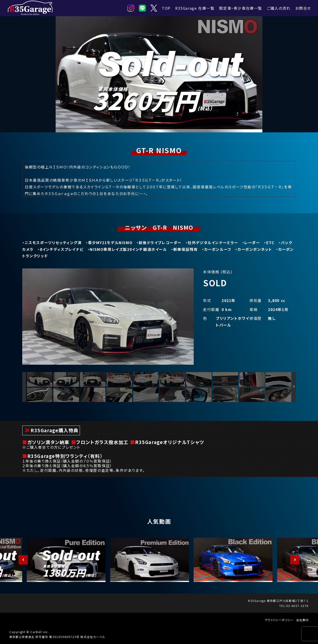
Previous (21, 560)
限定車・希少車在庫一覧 (241, 8)
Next (293, 560)
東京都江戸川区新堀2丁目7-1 (288, 601)
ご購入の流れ (279, 8)
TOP (166, 8)
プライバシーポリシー (279, 620)
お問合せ (303, 8)
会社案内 (302, 620)
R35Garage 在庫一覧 (195, 8)
